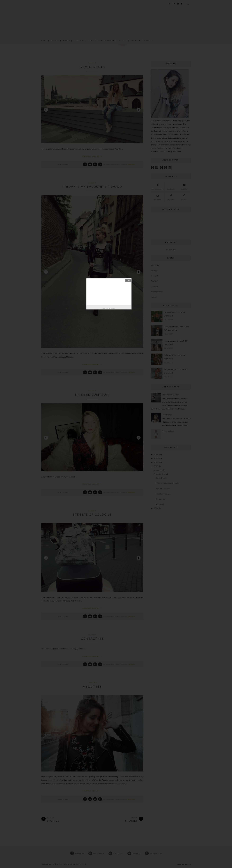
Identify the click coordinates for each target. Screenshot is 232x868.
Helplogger (112, 308)
